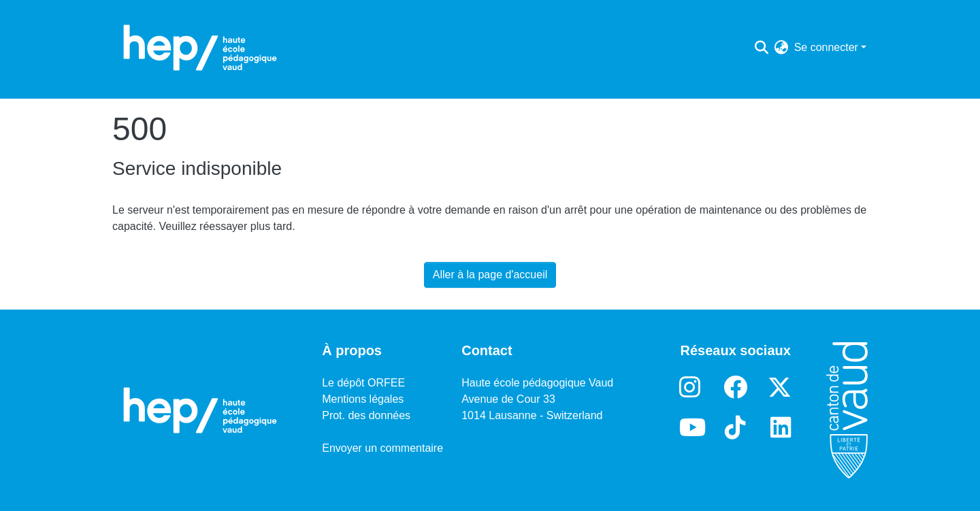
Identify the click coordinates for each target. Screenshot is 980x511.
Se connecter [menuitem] (826, 47)
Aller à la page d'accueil (490, 275)
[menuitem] (782, 48)
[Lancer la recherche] (762, 48)
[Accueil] (200, 48)
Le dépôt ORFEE (363, 383)
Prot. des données (366, 415)
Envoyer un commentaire (382, 448)
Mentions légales (363, 399)
